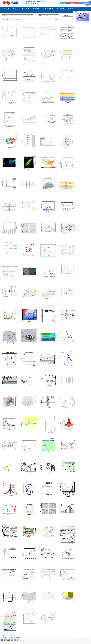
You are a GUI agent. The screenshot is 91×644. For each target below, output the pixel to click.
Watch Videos (86, 3)
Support (36, 9)
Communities (48, 9)
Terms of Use (17, 637)
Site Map (4, 637)
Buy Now (63, 3)
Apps (15, 9)
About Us (61, 9)
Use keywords (7, 19)
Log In (89, 1)
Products (6, 9)
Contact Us (72, 9)
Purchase (25, 9)
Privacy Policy (10, 637)
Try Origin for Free (73, 3)
